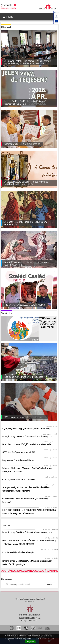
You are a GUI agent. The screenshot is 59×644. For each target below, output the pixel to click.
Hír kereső (6, 579)
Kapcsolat (30, 602)
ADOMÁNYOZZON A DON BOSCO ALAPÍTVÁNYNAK (30, 571)
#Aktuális (6, 526)
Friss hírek (6, 27)
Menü (8, 17)
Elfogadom (30, 642)
